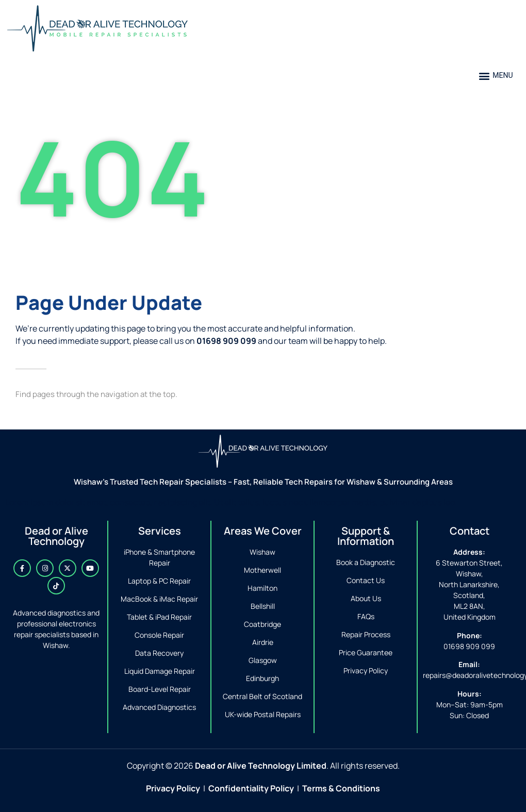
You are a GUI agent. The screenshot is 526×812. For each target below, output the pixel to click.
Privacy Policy (173, 788)
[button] (496, 76)
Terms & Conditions (341, 788)
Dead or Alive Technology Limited (261, 766)
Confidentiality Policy (251, 788)
